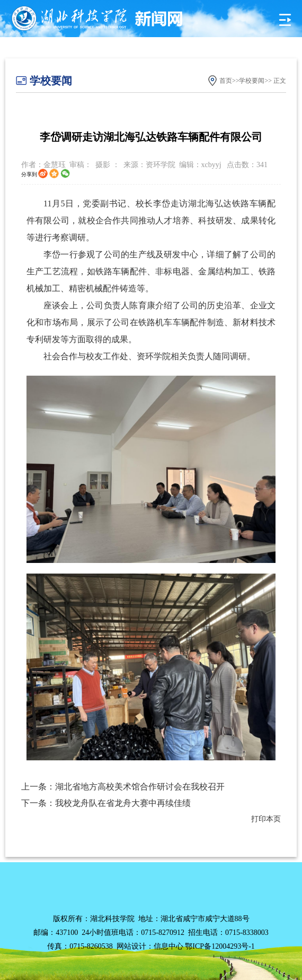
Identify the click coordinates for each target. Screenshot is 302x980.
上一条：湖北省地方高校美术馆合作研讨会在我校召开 (123, 787)
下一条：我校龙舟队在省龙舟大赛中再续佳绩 (106, 803)
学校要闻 (252, 81)
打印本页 (266, 819)
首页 (226, 81)
